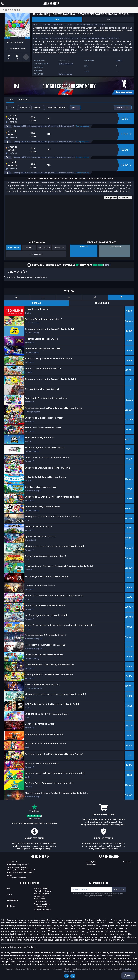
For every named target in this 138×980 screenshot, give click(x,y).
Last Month (59, 247)
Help (128, 976)
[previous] (7, 38)
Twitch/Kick (92, 862)
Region (24, 108)
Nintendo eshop (65, 74)
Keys (74, 108)
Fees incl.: (122, 108)
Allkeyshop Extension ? (17, 878)
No (73, 976)
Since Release (14, 247)
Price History (23, 99)
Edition (37, 108)
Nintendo (11, 906)
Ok (67, 976)
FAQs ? (10, 875)
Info (57, 19)
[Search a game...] (69, 10)
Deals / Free (40, 899)
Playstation (12, 900)
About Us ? (12, 862)
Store (11, 108)
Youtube (127, 862)
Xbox (10, 894)
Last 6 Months (44, 247)
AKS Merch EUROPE (43, 909)
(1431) (93, 265)
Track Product (36, 254)
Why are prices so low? (17, 867)
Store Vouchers (41, 888)
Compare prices (83, 126)
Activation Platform (56, 108)
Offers (10, 99)
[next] (28, 38)
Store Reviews (40, 901)
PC (9, 888)
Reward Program (42, 894)
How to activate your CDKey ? (21, 872)
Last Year (29, 247)
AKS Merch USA (41, 907)
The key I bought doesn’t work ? (21, 870)
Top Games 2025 (42, 904)
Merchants (91, 865)
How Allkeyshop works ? (18, 865)
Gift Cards (39, 896)
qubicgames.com (66, 64)
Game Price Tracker (43, 891)
